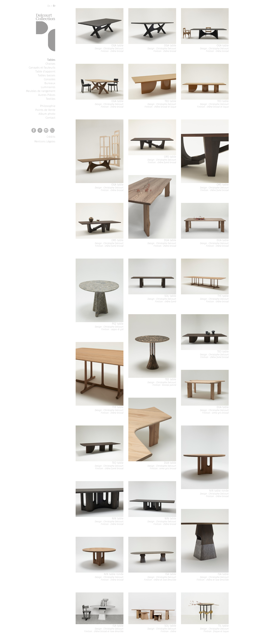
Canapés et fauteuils (42, 68)
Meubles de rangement (41, 91)
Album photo (47, 114)
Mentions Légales (45, 141)
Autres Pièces (47, 95)
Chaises (50, 64)
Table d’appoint (45, 71)
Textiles (51, 99)
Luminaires (48, 87)
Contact (50, 118)
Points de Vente (45, 110)
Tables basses (47, 75)
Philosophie (48, 106)
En (49, 6)
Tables (51, 60)
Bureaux (50, 83)
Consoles (50, 79)
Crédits (51, 137)
